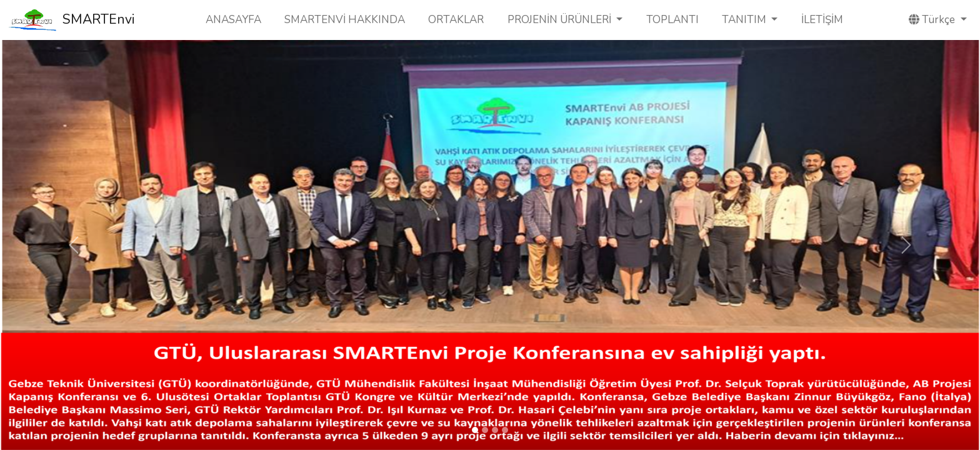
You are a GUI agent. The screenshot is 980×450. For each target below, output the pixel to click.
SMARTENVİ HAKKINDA (345, 20)
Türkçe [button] (933, 20)
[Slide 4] (505, 430)
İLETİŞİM (822, 20)
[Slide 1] (475, 430)
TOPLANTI (672, 20)
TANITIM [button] (745, 20)
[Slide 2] (485, 430)
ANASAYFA (233, 20)
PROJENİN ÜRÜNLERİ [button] (561, 20)
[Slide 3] (495, 430)
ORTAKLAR (456, 20)
